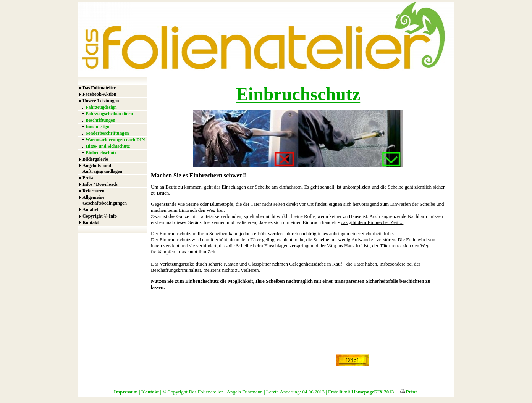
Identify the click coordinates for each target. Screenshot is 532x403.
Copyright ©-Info (100, 216)
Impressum (126, 392)
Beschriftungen (100, 120)
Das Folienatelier (99, 88)
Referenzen (94, 191)
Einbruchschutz (101, 153)
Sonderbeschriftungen (107, 133)
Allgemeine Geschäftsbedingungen (105, 200)
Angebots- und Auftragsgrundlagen (102, 168)
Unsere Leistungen (101, 101)
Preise (88, 178)
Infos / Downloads (100, 184)
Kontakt (91, 222)
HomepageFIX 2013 (373, 392)
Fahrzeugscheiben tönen (109, 114)
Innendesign (98, 127)
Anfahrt (90, 210)
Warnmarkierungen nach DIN (115, 140)
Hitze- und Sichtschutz (108, 146)
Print (409, 392)
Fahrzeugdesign (101, 107)
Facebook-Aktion (99, 94)
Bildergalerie (95, 159)
